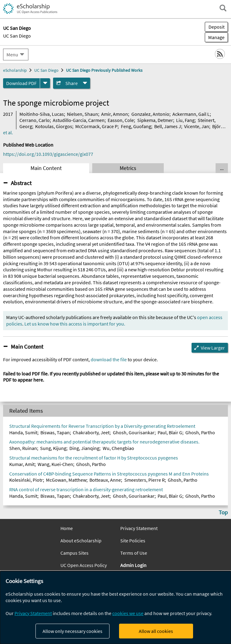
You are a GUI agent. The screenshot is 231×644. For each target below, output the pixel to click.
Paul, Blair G (170, 432)
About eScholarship (81, 541)
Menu (12, 55)
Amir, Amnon (115, 114)
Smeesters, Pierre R (144, 480)
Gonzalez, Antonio (150, 114)
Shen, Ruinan (23, 448)
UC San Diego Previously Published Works (104, 70)
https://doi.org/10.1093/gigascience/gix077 (48, 154)
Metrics (128, 168)
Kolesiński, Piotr (26, 480)
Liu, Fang (185, 120)
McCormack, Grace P (96, 126)
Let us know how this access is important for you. (75, 324)
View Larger (213, 348)
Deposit (217, 27)
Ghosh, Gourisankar (134, 432)
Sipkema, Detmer (155, 120)
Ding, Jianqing (84, 448)
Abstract (21, 183)
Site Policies (133, 541)
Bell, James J (168, 126)
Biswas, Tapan (55, 432)
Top (223, 512)
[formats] (45, 83)
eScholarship (15, 70)
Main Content (46, 168)
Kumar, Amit (22, 464)
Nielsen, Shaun (82, 114)
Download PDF (21, 83)
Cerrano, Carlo (35, 120)
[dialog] (115, 608)
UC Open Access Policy (84, 565)
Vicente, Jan (197, 126)
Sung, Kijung (53, 448)
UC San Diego (17, 36)
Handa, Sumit (23, 432)
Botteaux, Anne (105, 480)
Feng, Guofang (136, 126)
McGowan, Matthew (66, 480)
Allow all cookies (156, 631)
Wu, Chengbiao (118, 448)
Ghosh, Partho (200, 432)
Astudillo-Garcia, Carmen (79, 120)
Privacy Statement (139, 528)
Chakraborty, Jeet (91, 432)
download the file (109, 359)
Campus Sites (74, 553)
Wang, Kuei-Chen (55, 464)
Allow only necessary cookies (72, 631)
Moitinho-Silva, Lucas (42, 114)
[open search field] (223, 8)
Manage (215, 37)
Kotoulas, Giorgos (54, 126)
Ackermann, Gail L (191, 114)
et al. (8, 132)
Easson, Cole (121, 120)
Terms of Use (134, 553)
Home (67, 528)
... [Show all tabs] (222, 168)
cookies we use (128, 613)
